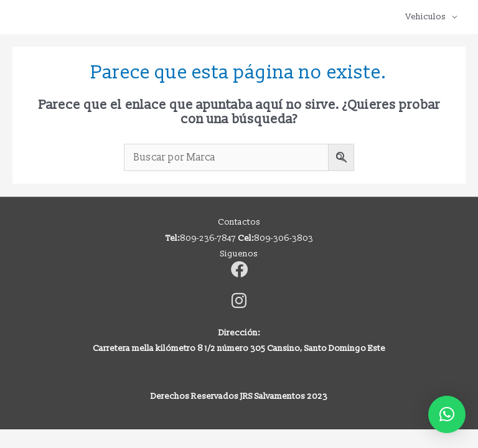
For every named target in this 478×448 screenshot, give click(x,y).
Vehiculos (426, 16)
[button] (447, 414)
